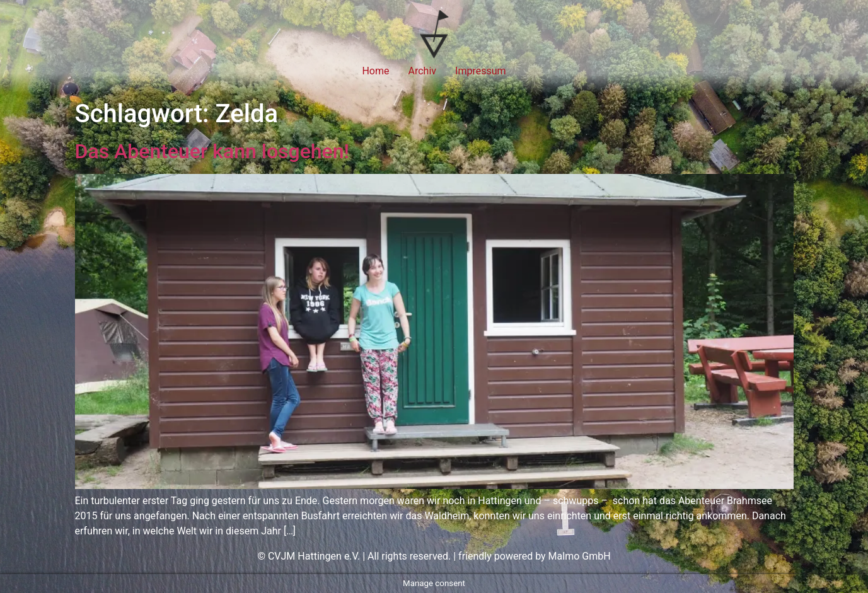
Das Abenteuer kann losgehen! (212, 151)
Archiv (423, 71)
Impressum (481, 71)
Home (375, 71)
